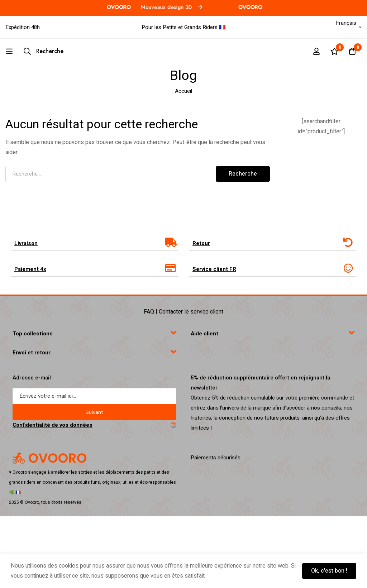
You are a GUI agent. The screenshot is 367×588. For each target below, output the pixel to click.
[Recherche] (43, 51)
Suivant (94, 412)
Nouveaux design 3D (159, 7)
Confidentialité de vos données (53, 425)
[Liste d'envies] (334, 51)
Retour (201, 243)
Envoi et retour (32, 353)
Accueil (183, 91)
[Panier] (352, 51)
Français (341, 23)
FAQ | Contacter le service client (183, 312)
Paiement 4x (30, 269)
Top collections (33, 334)
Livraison (26, 243)
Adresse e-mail (32, 378)
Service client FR (214, 269)
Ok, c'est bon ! (329, 571)
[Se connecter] (316, 51)
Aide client (204, 334)
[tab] (94, 243)
